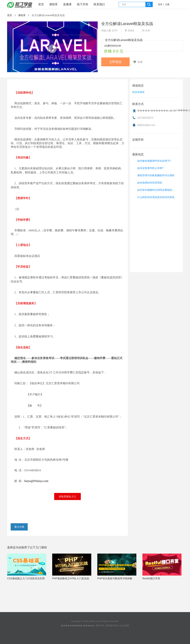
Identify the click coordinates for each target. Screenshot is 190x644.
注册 (167, 4)
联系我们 (99, 4)
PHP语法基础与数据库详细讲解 (115, 578)
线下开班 (83, 4)
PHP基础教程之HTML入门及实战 (71, 578)
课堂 (20, 5)
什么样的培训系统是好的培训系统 (156, 197)
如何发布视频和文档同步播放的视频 (157, 190)
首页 (41, 4)
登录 (160, 4)
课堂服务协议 (112, 626)
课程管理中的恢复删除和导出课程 (156, 175)
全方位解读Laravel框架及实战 (48, 15)
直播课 (67, 4)
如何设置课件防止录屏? (150, 168)
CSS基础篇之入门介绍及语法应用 (26, 578)
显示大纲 (19, 527)
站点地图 (125, 626)
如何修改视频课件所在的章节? (154, 161)
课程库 (53, 4)
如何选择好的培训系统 (150, 183)
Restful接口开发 (151, 578)
